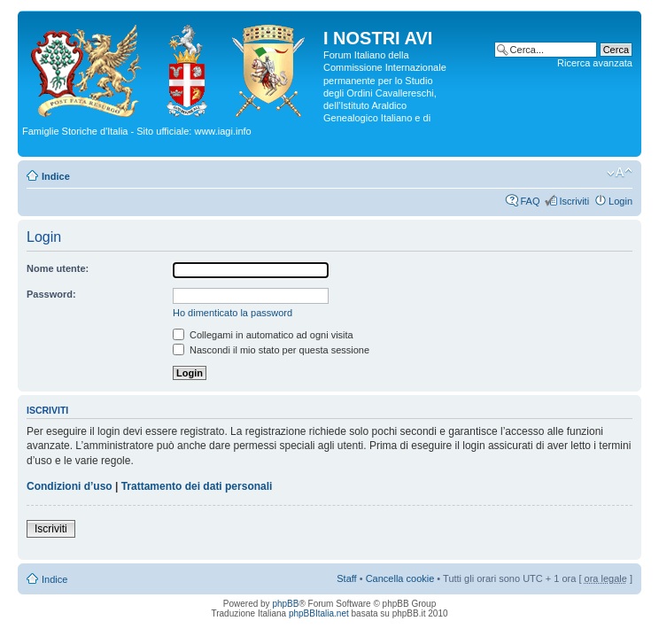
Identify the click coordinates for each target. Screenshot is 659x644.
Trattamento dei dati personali (197, 486)
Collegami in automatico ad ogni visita (263, 335)
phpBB (285, 604)
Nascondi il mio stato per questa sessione (271, 350)
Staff (346, 578)
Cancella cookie (400, 578)
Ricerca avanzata (595, 63)
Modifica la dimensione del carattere (620, 173)
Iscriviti (574, 201)
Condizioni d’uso (70, 486)
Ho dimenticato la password (233, 313)
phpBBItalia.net (319, 613)
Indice (56, 176)
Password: (51, 294)
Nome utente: (58, 268)
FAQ (530, 201)
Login (620, 201)
